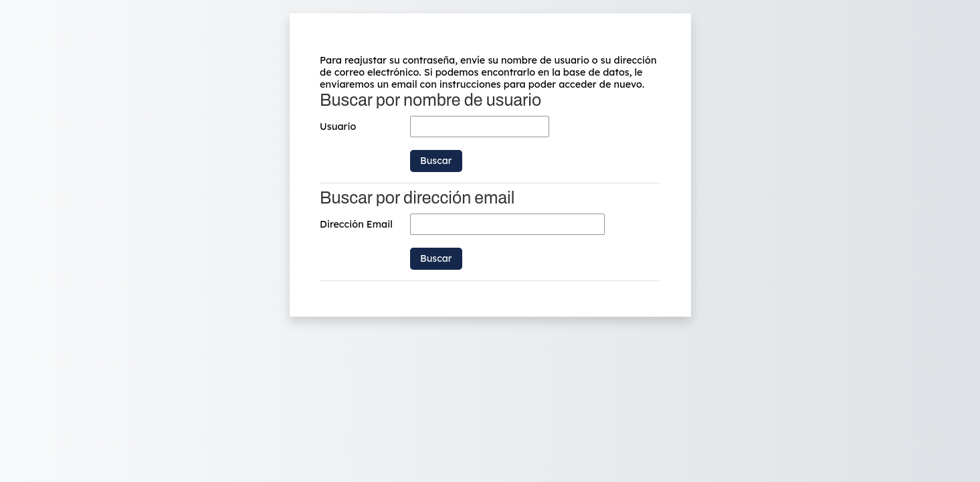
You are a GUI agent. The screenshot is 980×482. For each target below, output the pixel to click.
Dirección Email (356, 224)
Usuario (338, 127)
